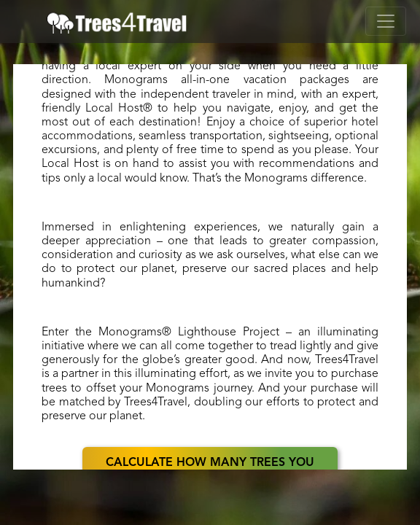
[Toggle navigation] (386, 21)
